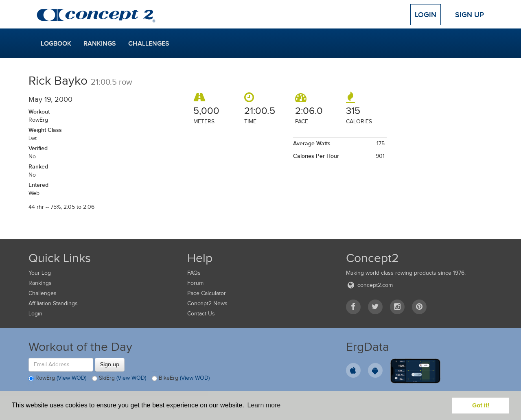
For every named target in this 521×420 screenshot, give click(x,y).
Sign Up (470, 15)
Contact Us (201, 314)
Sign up (110, 364)
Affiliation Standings (53, 303)
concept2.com (369, 285)
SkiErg (119, 378)
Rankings (100, 44)
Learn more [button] (264, 405)
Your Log (40, 273)
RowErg (57, 378)
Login (426, 15)
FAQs (194, 273)
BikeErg (181, 378)
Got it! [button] (481, 405)
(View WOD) (71, 378)
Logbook (56, 44)
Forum (195, 283)
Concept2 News (207, 303)
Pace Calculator (207, 293)
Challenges (149, 44)
